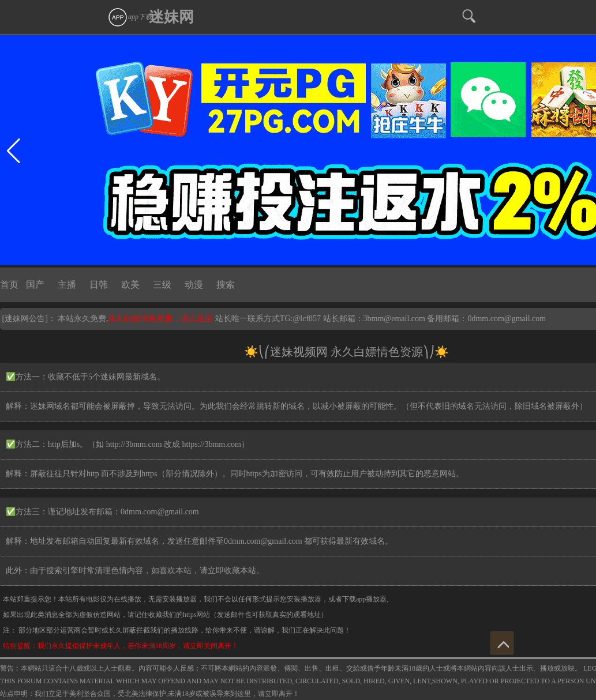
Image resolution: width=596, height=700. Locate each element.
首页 (9, 285)
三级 (162, 285)
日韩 (99, 285)
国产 (35, 285)
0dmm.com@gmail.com (507, 319)
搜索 (226, 285)
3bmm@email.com (394, 319)
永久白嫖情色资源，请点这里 (162, 319)
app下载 (130, 17)
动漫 (194, 285)
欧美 (130, 285)
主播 (67, 285)
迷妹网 (171, 17)
